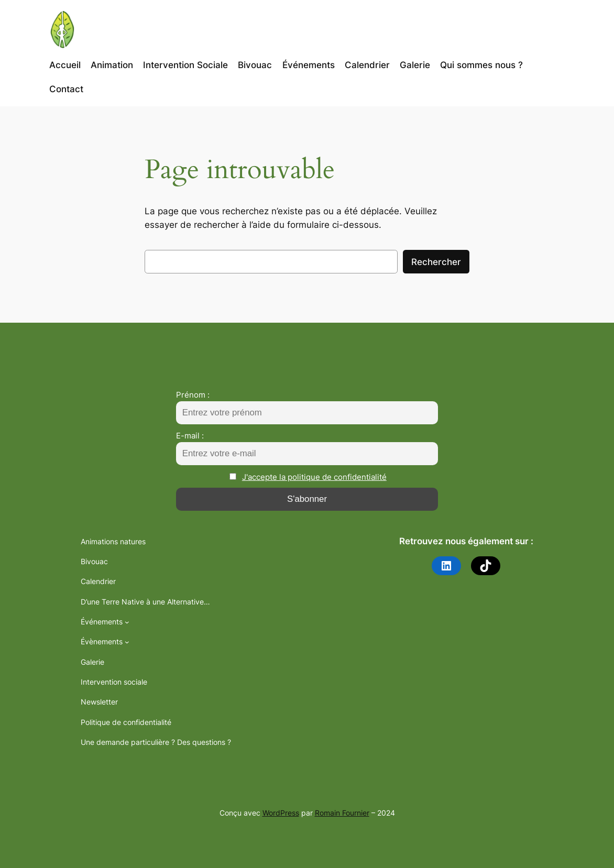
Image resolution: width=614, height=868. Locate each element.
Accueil (65, 65)
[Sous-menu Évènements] (127, 642)
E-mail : (190, 436)
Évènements (102, 641)
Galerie (92, 662)
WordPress (281, 813)
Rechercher (436, 262)
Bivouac (94, 561)
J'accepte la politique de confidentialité (314, 477)
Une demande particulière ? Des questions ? (156, 742)
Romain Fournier (342, 813)
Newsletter (99, 702)
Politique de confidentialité (126, 722)
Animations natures (113, 541)
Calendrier (98, 581)
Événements (102, 622)
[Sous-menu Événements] (127, 622)
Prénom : (193, 395)
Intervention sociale (114, 682)
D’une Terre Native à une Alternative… (145, 602)
